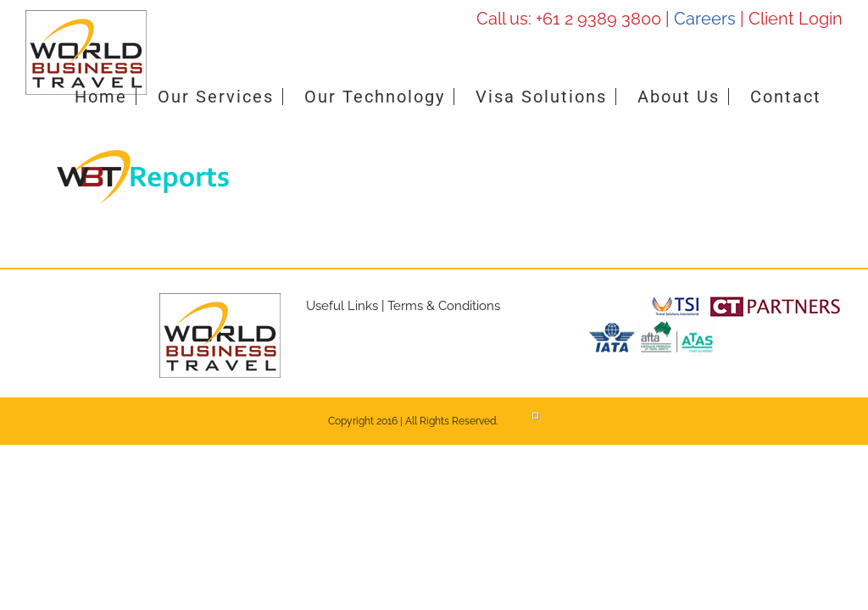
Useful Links (342, 306)
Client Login (796, 19)
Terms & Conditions (444, 306)
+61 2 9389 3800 (598, 19)
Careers (705, 19)
